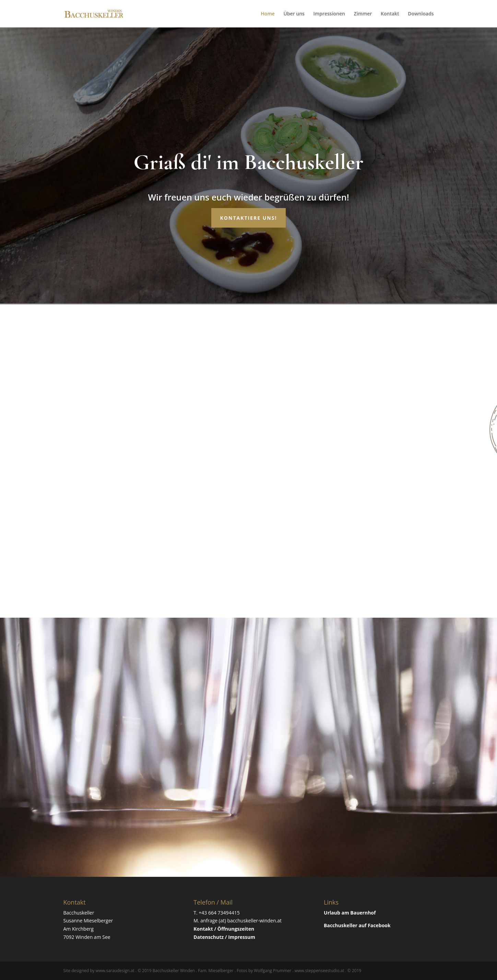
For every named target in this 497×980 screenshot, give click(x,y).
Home (268, 14)
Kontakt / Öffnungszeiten (224, 929)
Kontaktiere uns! (249, 218)
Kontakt (390, 14)
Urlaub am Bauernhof (350, 913)
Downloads (421, 14)
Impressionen (329, 14)
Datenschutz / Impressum (224, 937)
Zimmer (363, 14)
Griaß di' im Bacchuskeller (248, 162)
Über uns (294, 14)
